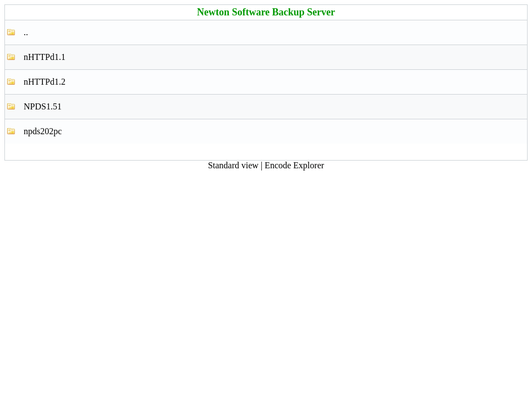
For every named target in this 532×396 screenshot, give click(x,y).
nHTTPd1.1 (45, 57)
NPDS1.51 (43, 106)
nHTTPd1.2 (45, 82)
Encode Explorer (294, 165)
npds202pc (43, 131)
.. (26, 32)
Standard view (233, 165)
